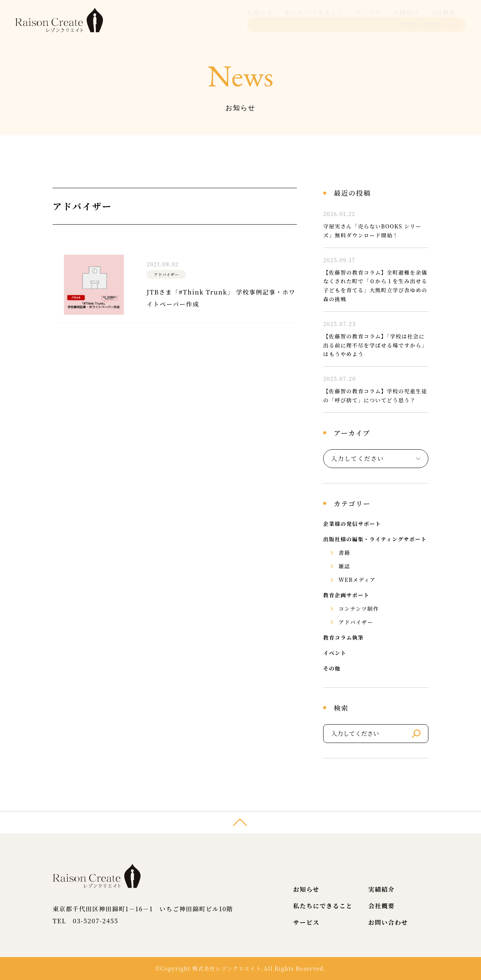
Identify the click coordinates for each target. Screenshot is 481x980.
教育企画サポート (346, 595)
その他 (332, 668)
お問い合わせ (388, 922)
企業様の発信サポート (352, 524)
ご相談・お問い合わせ (430, 20)
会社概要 (353, 20)
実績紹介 (317, 20)
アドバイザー (356, 622)
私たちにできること (225, 20)
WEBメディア (357, 580)
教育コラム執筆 (343, 637)
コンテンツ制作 (359, 609)
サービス (279, 20)
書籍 (344, 553)
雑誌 (344, 566)
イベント (335, 653)
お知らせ (171, 20)
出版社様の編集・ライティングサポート (375, 539)
